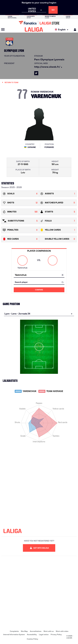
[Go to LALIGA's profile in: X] (36, 73)
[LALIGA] (34, 29)
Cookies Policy (32, 639)
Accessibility (32, 634)
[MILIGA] (74, 30)
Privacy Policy (56, 634)
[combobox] (39, 275)
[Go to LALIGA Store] (39, 23)
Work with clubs (62, 631)
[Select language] (62, 30)
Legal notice (44, 634)
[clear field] (63, 275)
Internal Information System (14, 634)
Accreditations (36, 631)
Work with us (49, 631)
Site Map (24, 631)
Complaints (14, 631)
